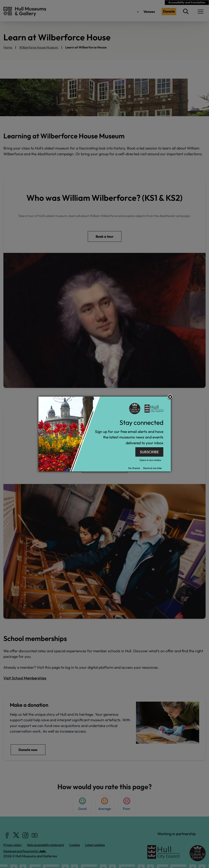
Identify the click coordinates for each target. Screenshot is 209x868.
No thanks (134, 468)
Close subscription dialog (170, 397)
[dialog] (105, 434)
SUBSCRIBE (149, 452)
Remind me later (153, 468)
